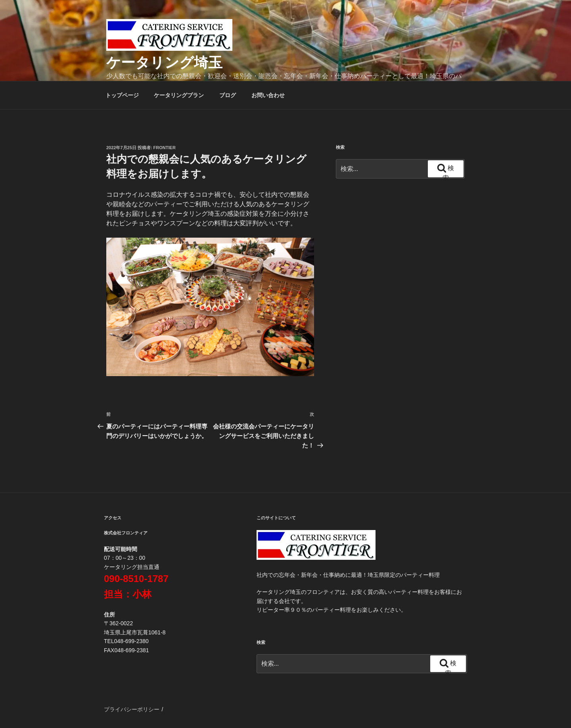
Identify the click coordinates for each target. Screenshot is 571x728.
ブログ (228, 95)
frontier (165, 148)
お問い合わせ (268, 95)
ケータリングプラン (179, 95)
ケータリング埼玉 (164, 62)
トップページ (122, 95)
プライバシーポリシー (132, 709)
